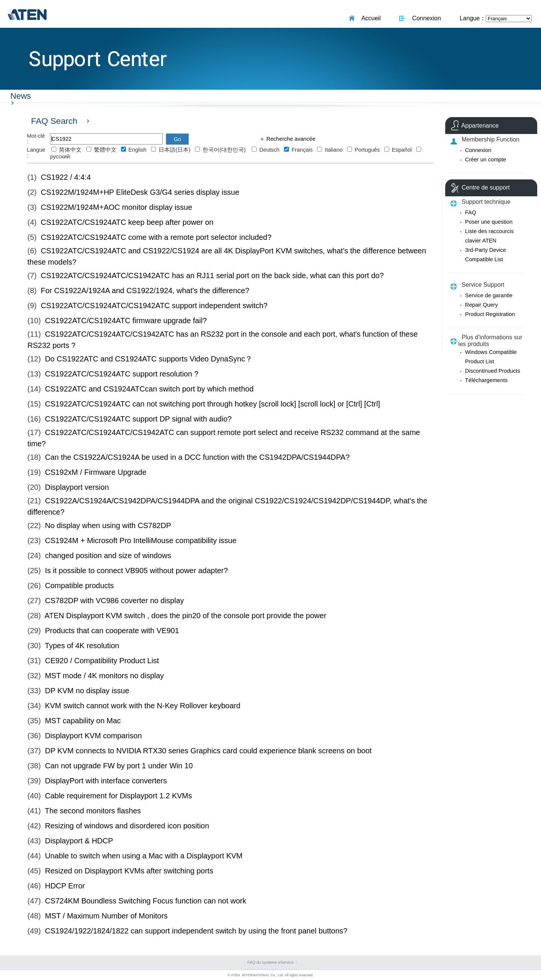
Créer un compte (486, 160)
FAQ (471, 212)
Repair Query (481, 305)
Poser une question (489, 222)
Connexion (425, 18)
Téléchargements (486, 380)
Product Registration (490, 314)
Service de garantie (489, 295)
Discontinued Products (493, 371)
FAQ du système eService (270, 962)
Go (177, 139)
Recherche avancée (290, 139)
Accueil (370, 18)
